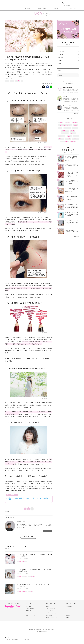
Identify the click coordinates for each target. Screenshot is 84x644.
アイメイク (11, 79)
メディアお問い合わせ (51, 609)
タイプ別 (73, 141)
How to (7, 81)
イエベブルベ (62, 136)
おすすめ (67, 123)
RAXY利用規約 (49, 615)
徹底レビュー (65, 131)
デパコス (61, 139)
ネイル (59, 64)
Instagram (68, 611)
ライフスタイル (31, 576)
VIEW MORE (76, 114)
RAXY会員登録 (69, 606)
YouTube (68, 617)
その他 (59, 70)
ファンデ (68, 139)
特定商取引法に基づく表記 (52, 617)
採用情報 (53, 629)
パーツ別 (18, 81)
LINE (67, 613)
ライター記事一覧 (48, 531)
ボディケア (60, 57)
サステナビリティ (25, 639)
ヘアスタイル (65, 133)
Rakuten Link (68, 615)
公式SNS (56, 8)
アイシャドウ (67, 128)
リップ (73, 131)
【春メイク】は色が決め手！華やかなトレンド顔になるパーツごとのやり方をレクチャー (29, 499)
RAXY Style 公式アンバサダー (65, 125)
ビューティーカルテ (30, 613)
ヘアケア (60, 61)
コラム (59, 67)
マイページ (28, 611)
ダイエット (75, 139)
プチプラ (73, 133)
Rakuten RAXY (11, 3)
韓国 (60, 128)
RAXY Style (27, 8)
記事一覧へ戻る (29, 537)
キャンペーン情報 (42, 8)
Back (7, 512)
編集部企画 (75, 123)
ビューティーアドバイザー (32, 615)
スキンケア (60, 48)
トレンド (12, 81)
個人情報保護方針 (38, 629)
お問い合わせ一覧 (16, 639)
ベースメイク (61, 51)
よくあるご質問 (72, 8)
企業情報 (31, 629)
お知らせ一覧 (49, 606)
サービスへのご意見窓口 (51, 613)
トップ (12, 8)
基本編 (76, 125)
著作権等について (46, 629)
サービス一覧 (7, 639)
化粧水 (69, 136)
